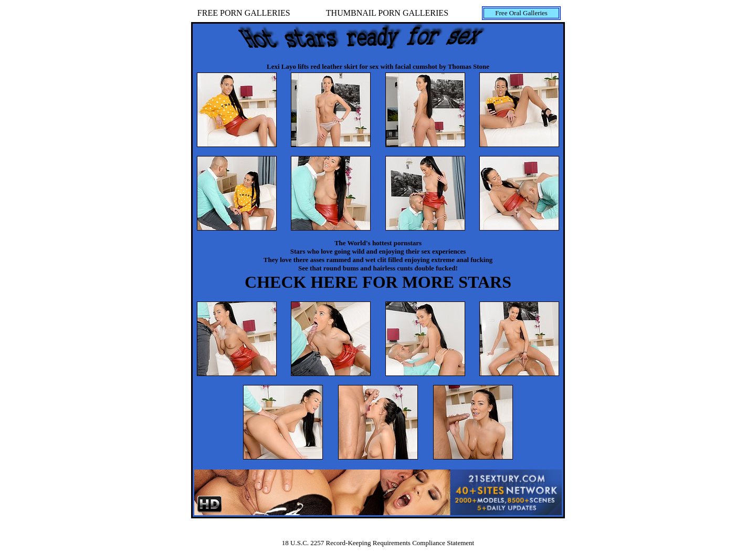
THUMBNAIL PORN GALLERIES (387, 13)
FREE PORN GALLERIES (244, 13)
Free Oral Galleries (521, 13)
